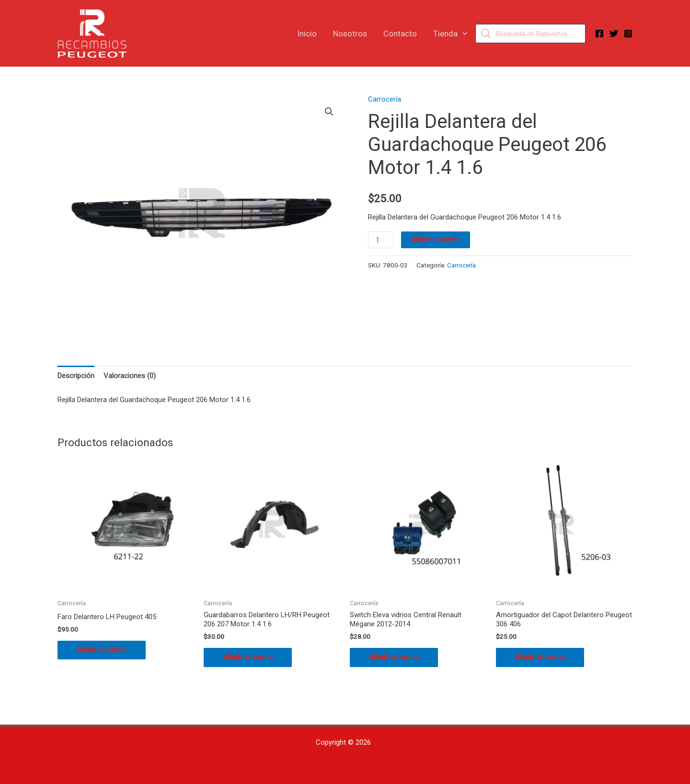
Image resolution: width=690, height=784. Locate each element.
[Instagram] (628, 34)
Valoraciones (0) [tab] (130, 376)
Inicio (307, 34)
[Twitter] (614, 34)
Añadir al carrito (436, 240)
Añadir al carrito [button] (102, 650)
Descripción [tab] (76, 376)
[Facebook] (599, 34)
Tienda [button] (450, 34)
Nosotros (350, 34)
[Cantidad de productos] (381, 240)
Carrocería (385, 99)
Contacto (400, 34)
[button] (462, 34)
